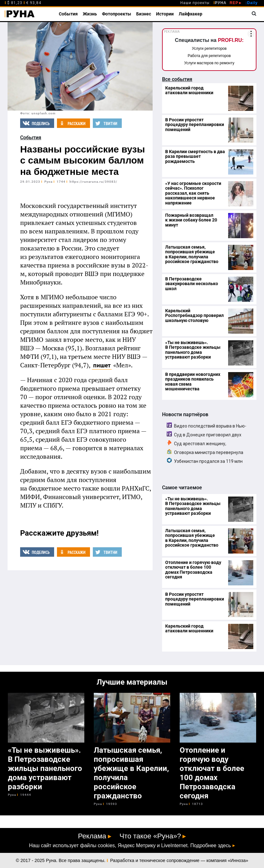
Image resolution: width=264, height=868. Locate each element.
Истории (165, 14)
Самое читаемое (182, 488)
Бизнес (144, 14)
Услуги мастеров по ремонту (209, 63)
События (68, 14)
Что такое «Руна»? (150, 836)
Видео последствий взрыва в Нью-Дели (207, 429)
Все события (177, 79)
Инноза (238, 860)
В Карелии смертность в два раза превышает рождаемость (195, 156)
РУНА (220, 3)
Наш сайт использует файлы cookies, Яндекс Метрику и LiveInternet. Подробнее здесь (130, 846)
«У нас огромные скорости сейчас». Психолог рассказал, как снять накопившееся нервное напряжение (193, 193)
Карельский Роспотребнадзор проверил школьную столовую (194, 316)
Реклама (92, 836)
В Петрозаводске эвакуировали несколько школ (192, 284)
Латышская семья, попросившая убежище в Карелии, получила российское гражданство (192, 254)
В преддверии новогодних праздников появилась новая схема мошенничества (193, 382)
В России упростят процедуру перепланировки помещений (195, 125)
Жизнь (90, 14)
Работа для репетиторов (209, 56)
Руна (48, 182)
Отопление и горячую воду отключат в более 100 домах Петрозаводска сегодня (193, 570)
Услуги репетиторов (209, 49)
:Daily (252, 3)
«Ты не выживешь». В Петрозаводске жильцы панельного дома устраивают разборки (193, 350)
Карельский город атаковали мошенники (189, 90)
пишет (102, 365)
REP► (236, 3)
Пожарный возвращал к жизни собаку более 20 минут (191, 220)
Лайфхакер (191, 14)
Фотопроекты (117, 14)
